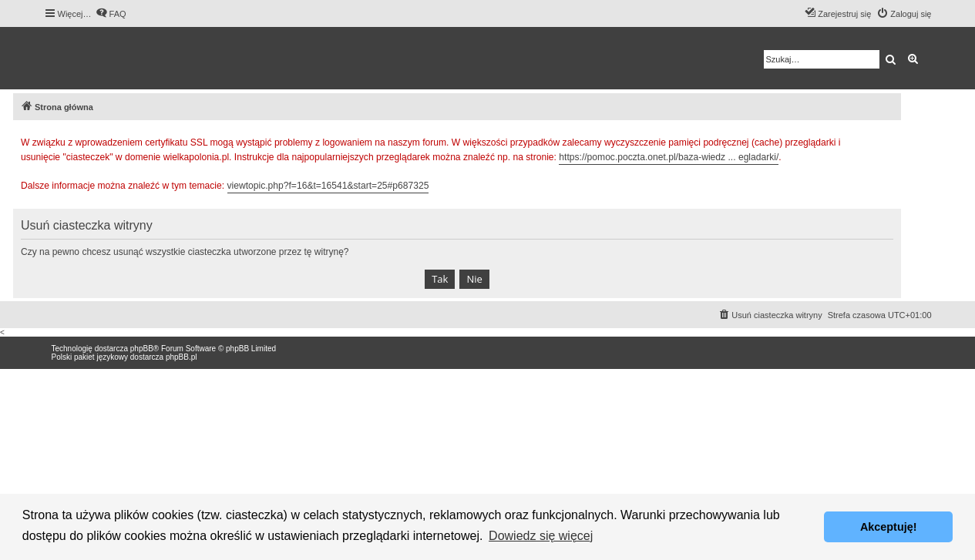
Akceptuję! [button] (889, 527)
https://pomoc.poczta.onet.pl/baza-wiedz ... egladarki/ (669, 157)
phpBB (142, 349)
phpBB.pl (182, 357)
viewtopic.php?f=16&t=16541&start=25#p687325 (328, 186)
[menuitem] (111, 14)
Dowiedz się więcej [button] (541, 536)
